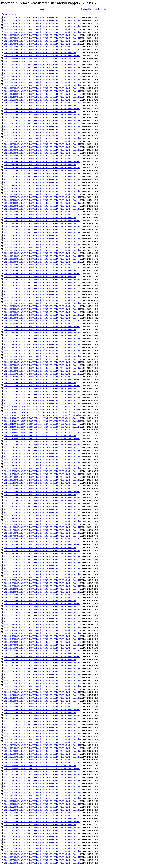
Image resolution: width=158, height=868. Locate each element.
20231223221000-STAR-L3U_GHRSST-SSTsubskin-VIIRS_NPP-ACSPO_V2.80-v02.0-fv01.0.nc (40, 801)
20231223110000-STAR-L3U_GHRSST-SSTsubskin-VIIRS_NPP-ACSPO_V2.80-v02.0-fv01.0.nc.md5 (42, 409)
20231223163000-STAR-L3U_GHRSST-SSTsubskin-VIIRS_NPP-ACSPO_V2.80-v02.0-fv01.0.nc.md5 (42, 604)
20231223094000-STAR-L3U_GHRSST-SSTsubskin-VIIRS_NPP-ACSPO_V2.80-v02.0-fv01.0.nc (40, 359)
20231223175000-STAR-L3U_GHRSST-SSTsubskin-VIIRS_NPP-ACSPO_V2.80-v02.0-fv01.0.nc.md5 (42, 651)
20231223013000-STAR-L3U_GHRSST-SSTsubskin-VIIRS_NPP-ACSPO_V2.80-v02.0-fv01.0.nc (40, 70)
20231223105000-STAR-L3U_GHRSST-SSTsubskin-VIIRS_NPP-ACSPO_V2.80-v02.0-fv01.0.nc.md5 (42, 403)
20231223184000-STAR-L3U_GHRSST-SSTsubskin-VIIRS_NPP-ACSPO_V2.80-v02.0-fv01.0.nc (40, 677)
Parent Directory (10, 14)
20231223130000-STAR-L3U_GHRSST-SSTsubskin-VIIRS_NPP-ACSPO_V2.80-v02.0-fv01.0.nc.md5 (42, 480)
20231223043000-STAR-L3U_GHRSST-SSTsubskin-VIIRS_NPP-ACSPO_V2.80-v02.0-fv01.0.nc (40, 176)
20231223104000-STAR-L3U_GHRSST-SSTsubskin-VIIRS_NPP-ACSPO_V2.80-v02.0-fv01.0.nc (40, 395)
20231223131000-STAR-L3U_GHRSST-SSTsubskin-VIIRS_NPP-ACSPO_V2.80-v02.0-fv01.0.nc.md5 (42, 486)
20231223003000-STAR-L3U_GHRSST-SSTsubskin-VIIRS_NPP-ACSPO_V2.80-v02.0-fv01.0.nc (40, 35)
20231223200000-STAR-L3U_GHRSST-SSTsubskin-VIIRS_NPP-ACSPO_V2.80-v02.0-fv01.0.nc (40, 724)
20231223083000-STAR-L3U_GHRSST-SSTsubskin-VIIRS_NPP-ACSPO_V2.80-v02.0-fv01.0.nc (40, 318)
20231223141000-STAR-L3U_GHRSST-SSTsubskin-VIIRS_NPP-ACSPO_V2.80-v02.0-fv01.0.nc (40, 518)
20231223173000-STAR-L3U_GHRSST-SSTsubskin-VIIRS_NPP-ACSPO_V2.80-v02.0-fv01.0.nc (40, 636)
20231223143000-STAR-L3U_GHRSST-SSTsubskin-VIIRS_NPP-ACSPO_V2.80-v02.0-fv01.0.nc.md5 (42, 533)
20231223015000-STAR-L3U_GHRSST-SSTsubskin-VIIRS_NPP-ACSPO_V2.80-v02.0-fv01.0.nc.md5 (42, 85)
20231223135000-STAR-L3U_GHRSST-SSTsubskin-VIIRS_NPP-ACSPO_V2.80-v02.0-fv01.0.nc (40, 506)
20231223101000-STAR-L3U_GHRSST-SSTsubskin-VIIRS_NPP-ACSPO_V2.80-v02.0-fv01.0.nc (40, 377)
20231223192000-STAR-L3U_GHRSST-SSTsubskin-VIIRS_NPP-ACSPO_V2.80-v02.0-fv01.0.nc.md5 (42, 704)
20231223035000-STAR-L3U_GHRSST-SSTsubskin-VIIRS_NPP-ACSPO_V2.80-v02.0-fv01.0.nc (40, 153)
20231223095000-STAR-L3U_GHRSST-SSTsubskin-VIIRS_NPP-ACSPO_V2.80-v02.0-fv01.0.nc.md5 (42, 368)
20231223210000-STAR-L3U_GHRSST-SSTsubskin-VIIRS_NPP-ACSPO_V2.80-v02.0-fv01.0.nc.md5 (42, 763)
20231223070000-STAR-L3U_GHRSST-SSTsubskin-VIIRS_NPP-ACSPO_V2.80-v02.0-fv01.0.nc (40, 265)
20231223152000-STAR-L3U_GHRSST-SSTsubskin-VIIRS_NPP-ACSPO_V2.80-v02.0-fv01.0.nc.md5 (42, 562)
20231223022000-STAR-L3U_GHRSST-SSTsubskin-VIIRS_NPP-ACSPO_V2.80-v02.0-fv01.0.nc (40, 100)
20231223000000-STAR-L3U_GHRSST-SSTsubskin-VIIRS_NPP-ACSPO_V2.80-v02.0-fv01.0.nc (40, 17)
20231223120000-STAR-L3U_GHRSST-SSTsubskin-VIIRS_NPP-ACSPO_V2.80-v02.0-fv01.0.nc (40, 442)
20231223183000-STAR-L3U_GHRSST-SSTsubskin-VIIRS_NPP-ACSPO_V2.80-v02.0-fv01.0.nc (40, 671)
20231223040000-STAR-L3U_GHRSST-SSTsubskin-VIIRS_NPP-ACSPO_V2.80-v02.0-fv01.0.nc (40, 159)
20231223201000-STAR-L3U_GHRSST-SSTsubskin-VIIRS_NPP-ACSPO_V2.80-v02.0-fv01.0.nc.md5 (42, 733)
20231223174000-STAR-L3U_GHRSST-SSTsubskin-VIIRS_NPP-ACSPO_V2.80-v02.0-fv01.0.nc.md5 (42, 645)
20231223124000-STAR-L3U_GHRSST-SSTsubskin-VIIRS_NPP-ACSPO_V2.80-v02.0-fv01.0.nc (40, 465)
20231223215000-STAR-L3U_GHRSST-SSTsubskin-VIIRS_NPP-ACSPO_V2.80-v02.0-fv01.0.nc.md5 (42, 792)
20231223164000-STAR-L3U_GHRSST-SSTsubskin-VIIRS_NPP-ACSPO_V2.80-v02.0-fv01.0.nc (40, 607)
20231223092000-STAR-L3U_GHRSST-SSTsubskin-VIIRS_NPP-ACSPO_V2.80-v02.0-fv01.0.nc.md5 (42, 350)
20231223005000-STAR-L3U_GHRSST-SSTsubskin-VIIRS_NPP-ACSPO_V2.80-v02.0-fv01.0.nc (40, 47)
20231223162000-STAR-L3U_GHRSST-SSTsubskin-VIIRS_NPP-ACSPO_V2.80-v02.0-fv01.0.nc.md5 (42, 598)
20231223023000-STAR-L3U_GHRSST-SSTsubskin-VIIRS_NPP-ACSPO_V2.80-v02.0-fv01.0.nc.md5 (42, 109)
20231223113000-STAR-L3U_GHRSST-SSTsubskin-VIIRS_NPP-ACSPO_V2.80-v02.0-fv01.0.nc (40, 424)
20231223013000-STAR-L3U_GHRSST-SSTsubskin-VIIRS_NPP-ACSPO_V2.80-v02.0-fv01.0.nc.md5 (42, 73)
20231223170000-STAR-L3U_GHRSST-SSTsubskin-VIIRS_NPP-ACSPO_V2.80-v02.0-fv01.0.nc (40, 618)
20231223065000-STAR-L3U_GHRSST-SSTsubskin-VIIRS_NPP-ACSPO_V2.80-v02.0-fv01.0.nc (40, 259)
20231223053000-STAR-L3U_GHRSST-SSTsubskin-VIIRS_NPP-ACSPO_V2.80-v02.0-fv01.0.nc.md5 (42, 215)
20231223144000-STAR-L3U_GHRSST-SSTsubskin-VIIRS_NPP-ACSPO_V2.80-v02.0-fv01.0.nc (40, 536)
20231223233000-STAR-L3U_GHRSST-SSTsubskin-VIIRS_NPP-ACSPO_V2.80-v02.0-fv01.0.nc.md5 (42, 851)
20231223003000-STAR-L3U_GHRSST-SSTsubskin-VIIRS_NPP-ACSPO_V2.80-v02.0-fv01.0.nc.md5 (42, 38)
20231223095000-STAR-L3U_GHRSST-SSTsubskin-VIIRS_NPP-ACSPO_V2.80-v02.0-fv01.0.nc (40, 365)
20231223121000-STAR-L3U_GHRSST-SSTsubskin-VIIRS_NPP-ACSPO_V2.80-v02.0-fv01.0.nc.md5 (42, 450)
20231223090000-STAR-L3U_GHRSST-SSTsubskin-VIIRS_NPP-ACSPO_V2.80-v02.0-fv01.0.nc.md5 (42, 339)
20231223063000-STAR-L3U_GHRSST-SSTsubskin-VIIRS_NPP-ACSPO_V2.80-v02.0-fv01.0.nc (40, 247)
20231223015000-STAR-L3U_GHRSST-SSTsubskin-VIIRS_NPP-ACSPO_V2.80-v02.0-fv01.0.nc (40, 82)
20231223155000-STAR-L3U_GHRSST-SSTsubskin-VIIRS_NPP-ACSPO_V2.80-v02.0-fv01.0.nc (40, 577)
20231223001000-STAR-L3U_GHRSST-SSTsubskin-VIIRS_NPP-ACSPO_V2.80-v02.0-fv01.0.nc (40, 23)
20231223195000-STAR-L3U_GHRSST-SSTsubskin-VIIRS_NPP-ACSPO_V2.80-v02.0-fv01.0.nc (40, 719)
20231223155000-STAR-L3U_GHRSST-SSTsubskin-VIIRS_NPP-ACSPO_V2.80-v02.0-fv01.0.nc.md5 (42, 580)
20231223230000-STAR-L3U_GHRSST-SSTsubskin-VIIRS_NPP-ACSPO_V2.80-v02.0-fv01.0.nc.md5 (42, 833)
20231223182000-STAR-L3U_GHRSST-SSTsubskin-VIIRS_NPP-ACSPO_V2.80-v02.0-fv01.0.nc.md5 (42, 669)
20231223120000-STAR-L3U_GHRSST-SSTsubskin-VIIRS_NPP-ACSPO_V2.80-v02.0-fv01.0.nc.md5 (42, 445)
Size (96, 9)
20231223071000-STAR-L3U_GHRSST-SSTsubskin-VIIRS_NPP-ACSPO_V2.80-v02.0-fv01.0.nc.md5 (42, 274)
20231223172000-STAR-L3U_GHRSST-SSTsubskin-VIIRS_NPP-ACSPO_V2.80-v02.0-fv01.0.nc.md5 (42, 633)
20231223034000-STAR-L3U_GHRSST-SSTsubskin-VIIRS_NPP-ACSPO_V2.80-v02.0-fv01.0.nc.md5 (42, 150)
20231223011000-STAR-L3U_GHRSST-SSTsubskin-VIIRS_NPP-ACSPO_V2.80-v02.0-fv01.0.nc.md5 (42, 62)
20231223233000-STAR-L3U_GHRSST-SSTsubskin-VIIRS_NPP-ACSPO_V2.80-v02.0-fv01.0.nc (40, 848)
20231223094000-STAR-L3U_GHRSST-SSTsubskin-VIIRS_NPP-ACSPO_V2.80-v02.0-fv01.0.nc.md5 (42, 362)
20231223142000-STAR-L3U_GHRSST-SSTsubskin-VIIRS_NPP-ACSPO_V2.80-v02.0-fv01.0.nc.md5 (42, 527)
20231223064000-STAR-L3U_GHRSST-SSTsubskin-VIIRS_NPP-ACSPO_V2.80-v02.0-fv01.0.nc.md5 (42, 256)
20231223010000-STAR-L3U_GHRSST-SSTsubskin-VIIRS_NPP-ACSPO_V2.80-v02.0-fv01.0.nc (40, 53)
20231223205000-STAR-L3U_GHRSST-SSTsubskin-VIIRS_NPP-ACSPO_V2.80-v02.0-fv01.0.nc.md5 (42, 757)
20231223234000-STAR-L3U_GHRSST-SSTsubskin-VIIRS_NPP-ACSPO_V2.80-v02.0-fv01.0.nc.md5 (42, 857)
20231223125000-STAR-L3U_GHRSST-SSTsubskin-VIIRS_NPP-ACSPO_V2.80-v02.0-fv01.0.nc (40, 471)
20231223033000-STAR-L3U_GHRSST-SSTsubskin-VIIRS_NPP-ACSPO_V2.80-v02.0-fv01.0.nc (40, 141)
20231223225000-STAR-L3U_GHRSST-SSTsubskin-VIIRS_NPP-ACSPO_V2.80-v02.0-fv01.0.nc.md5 (42, 828)
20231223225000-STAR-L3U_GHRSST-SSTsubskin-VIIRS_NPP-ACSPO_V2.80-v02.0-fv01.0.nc (40, 825)
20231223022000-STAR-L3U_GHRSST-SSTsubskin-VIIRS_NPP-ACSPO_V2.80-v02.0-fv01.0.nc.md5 (42, 103)
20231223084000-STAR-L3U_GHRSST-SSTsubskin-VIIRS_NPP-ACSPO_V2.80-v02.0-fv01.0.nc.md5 (42, 327)
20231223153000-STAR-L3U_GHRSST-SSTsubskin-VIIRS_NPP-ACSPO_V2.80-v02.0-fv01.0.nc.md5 (42, 568)
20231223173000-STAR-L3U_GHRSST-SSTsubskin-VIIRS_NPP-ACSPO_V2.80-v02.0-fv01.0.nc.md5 (42, 639)
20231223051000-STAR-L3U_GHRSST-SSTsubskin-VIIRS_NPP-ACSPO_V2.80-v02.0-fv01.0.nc (40, 200)
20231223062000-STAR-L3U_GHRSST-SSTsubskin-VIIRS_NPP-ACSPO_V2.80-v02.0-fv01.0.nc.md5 (42, 244)
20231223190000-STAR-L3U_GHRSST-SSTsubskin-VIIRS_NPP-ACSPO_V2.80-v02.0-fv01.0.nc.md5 (42, 692)
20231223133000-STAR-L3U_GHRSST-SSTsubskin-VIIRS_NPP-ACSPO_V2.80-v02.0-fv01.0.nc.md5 (42, 498)
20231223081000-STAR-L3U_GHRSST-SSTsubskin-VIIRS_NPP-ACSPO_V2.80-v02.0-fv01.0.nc (40, 306)
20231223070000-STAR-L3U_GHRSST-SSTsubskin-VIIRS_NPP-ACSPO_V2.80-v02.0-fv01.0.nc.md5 (42, 268)
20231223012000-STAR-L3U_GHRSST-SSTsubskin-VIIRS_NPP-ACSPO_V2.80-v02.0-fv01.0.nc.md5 (42, 67)
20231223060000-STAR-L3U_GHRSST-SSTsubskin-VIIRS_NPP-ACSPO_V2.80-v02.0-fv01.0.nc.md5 (42, 232)
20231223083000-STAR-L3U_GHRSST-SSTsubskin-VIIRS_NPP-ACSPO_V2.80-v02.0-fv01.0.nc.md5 (42, 321)
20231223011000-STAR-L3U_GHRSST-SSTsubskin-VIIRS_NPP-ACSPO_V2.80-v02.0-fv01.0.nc (40, 59)
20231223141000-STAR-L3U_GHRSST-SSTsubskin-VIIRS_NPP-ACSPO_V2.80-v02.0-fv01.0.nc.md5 (42, 521)
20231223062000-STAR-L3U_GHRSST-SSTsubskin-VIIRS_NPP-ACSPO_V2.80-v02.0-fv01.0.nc (40, 241)
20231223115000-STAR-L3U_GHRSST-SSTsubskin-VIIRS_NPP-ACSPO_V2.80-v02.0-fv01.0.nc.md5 (42, 439)
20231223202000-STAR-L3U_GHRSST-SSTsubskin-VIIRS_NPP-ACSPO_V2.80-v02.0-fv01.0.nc (40, 736)
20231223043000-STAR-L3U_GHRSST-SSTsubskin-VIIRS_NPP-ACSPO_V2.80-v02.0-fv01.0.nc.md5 (42, 179)
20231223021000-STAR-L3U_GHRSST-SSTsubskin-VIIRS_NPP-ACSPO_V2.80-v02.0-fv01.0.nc (40, 94)
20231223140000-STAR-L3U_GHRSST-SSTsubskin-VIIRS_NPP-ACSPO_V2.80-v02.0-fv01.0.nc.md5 (42, 515)
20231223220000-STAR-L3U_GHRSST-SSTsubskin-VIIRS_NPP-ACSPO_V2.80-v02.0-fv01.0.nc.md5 (42, 798)
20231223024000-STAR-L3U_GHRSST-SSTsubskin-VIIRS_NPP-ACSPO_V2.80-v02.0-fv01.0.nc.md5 (42, 115)
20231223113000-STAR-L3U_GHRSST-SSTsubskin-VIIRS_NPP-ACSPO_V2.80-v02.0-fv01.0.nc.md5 (42, 427)
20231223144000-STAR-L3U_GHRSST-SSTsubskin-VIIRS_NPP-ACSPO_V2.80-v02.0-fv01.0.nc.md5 (42, 539)
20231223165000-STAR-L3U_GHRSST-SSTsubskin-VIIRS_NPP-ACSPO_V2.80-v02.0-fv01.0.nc (40, 613)
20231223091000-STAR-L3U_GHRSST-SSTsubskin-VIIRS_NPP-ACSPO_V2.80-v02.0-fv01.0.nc (40, 341)
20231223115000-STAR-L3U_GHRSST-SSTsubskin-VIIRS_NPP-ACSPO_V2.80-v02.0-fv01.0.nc (40, 436)
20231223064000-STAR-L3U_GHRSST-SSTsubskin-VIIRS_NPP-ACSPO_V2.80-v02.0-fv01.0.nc (40, 253)
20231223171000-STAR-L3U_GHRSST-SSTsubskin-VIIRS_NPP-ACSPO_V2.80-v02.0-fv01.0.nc (40, 624)
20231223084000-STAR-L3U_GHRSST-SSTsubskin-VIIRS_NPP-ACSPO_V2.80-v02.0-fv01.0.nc (40, 324)
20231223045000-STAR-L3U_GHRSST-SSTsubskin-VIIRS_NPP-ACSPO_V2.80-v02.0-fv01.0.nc (40, 188)
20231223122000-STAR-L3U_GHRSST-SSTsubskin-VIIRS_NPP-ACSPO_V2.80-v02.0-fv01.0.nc (40, 453)
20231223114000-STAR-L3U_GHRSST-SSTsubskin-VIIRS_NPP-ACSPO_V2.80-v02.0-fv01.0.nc (40, 430)
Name (42, 9)
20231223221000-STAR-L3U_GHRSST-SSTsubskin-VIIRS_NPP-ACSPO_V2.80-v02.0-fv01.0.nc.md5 (42, 804)
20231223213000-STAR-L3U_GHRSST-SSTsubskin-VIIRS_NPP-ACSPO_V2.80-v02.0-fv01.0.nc (40, 778)
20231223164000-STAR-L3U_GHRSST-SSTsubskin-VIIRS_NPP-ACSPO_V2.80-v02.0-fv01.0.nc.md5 (42, 610)
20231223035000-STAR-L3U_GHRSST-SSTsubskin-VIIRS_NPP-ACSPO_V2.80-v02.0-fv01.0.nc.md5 (42, 156)
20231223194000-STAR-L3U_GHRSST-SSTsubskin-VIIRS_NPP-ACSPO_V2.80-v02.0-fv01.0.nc (40, 713)
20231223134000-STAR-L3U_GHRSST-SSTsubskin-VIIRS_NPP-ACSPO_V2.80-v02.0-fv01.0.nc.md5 (42, 504)
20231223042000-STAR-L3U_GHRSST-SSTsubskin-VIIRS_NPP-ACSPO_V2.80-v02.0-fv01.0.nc (40, 171)
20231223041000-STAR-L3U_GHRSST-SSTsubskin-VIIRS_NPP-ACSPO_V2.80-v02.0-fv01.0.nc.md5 (42, 168)
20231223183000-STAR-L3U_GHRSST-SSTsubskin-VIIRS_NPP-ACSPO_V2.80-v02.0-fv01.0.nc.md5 (42, 674)
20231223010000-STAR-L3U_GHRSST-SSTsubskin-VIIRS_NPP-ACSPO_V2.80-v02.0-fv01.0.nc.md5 (42, 56)
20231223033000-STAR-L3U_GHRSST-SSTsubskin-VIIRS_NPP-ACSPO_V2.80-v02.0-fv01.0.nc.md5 (42, 144)
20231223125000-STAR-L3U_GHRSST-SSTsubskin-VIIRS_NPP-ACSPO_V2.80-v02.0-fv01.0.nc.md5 (42, 474)
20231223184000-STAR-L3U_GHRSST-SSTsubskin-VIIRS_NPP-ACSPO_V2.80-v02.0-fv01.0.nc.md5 (42, 680)
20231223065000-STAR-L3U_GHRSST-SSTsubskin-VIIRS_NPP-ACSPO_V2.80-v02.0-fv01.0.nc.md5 (42, 262)
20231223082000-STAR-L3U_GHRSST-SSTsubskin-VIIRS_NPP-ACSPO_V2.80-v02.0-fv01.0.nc (40, 312)
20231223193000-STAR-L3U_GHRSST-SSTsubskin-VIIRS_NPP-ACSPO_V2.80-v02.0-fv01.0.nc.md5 (42, 710)
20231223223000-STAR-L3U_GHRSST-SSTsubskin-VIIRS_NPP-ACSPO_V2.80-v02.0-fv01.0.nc (40, 813)
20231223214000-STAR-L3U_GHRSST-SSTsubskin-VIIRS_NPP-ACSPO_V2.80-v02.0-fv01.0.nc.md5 (42, 786)
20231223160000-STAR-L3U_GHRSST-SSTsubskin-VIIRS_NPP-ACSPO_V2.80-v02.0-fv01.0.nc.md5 (42, 586)
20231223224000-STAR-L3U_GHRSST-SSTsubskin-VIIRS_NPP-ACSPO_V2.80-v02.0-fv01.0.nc (40, 819)
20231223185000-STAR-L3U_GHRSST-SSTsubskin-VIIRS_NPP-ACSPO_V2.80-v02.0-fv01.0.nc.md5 (42, 686)
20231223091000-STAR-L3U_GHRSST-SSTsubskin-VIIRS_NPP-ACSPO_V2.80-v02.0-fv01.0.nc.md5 (42, 344)
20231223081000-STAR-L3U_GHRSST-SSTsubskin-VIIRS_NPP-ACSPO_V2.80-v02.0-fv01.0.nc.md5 (42, 309)
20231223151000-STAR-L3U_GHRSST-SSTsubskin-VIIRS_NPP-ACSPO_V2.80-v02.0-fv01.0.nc (40, 554)
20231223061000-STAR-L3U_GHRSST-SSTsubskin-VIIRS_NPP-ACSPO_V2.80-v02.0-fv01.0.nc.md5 (42, 238)
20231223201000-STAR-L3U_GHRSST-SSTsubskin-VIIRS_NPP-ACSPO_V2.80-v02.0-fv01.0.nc (40, 730)
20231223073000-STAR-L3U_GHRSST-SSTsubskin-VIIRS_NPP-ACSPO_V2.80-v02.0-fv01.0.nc (40, 283)
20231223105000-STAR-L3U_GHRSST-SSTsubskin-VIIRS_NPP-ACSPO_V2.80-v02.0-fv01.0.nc (40, 400)
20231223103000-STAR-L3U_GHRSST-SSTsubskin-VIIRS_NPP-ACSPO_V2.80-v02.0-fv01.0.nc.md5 (42, 392)
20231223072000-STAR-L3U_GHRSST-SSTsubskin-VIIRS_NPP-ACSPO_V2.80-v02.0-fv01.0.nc (40, 277)
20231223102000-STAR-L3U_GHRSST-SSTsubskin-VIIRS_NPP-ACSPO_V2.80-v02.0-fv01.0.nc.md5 (42, 386)
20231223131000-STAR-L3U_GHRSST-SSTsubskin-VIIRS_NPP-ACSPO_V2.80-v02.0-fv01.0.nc (40, 483)
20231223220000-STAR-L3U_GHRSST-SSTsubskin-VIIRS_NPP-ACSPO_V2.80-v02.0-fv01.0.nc (40, 795)
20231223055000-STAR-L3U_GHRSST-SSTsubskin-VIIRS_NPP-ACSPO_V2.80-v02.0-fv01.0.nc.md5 (42, 227)
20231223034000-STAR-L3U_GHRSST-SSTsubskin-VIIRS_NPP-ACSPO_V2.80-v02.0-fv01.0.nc (40, 147)
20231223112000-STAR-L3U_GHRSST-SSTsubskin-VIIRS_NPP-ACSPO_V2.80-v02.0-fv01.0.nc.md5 (42, 421)
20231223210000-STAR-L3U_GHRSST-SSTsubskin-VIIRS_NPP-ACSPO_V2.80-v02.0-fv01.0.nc (40, 760)
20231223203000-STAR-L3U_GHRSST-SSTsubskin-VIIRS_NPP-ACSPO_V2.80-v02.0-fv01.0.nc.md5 (42, 745)
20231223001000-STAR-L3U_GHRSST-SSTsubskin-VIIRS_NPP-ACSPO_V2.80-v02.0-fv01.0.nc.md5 (42, 26)
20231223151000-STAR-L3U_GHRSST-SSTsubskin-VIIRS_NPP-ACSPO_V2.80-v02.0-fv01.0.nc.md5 (42, 557)
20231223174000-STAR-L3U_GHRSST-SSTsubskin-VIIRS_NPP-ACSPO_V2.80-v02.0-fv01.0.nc (40, 642)
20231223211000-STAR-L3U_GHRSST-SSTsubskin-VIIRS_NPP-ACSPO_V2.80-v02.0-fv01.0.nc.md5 (42, 769)
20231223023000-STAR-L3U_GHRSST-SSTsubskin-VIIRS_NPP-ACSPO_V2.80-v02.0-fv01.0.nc (40, 106)
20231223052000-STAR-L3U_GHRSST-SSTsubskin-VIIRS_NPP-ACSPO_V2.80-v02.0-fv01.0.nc (40, 206)
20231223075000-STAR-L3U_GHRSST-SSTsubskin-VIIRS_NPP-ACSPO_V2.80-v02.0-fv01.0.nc (40, 294)
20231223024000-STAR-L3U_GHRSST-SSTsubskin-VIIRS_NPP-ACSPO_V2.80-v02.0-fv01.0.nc (40, 112)
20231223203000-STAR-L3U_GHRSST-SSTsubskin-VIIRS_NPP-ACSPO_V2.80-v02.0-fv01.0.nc (40, 742)
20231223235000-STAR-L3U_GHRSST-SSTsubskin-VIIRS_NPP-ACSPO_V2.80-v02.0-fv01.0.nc (40, 860)
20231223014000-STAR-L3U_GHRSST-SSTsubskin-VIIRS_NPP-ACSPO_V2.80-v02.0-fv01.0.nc (40, 76)
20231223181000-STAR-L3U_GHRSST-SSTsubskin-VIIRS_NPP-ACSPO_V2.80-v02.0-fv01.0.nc (40, 660)
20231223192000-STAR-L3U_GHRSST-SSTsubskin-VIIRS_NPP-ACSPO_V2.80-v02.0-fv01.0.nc (40, 701)
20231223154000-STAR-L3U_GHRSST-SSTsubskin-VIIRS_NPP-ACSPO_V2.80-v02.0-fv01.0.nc (40, 571)
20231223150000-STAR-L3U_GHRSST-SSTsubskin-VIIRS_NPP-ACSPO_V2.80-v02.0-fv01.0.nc (40, 548)
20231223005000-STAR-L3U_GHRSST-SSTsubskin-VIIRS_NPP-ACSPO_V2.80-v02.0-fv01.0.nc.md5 (42, 50)
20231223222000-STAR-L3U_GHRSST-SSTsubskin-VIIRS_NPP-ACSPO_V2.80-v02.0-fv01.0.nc (40, 807)
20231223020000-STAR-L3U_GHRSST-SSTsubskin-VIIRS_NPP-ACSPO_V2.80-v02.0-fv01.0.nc (40, 88)
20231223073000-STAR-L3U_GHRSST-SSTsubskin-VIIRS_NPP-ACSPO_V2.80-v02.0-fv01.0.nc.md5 (42, 285)
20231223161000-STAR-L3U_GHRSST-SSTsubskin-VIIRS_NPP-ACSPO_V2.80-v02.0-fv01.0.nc (40, 589)
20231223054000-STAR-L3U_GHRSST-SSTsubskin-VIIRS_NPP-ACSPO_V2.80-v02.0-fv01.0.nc (40, 218)
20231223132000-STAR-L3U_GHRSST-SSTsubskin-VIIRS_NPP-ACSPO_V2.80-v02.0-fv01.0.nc (40, 489)
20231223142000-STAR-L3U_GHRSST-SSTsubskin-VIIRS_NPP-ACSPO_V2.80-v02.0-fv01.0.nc (40, 524)
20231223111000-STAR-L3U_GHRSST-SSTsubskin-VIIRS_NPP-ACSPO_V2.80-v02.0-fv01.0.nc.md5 (42, 415)
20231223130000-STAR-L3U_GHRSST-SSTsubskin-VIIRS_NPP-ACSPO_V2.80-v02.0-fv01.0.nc (40, 477)
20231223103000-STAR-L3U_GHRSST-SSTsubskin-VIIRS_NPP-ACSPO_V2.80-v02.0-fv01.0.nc (40, 389)
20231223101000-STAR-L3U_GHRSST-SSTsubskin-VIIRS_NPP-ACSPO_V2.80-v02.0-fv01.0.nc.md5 (42, 380)
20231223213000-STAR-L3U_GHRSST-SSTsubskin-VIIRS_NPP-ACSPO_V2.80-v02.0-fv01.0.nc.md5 (42, 780)
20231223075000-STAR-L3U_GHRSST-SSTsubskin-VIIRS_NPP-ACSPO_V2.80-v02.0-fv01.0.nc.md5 (42, 297)
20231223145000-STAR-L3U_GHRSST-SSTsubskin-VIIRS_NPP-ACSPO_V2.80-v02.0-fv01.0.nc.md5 (42, 545)
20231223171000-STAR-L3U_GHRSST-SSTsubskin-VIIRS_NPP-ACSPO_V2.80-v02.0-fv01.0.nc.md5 (42, 627)
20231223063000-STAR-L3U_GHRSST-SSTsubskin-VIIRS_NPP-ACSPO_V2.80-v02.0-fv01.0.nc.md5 (42, 250)
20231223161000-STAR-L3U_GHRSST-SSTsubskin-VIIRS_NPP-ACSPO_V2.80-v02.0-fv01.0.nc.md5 (42, 592)
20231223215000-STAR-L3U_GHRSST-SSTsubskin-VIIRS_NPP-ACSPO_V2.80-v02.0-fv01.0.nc (40, 789)
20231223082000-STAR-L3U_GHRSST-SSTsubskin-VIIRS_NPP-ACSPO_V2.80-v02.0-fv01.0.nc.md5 (42, 315)
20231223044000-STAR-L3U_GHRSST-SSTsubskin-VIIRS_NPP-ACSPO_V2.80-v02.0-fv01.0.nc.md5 (42, 185)
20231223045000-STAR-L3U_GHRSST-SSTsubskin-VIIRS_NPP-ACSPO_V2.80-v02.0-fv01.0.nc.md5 (42, 191)
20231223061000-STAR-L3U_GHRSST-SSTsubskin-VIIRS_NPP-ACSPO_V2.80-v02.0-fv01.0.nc (40, 235)
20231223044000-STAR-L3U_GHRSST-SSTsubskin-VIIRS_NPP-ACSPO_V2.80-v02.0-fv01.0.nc (40, 182)
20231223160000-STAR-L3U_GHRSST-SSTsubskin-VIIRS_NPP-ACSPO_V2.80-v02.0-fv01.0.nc (40, 583)
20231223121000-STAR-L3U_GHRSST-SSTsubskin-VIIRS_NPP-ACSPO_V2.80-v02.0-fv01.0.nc (40, 448)
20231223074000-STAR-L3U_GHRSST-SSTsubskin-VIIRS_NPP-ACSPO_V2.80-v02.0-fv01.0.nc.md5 (42, 291)
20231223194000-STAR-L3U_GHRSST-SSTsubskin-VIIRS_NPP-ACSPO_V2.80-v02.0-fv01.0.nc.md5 (42, 716)
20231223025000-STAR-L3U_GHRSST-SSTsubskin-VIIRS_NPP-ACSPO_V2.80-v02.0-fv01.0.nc (40, 118)
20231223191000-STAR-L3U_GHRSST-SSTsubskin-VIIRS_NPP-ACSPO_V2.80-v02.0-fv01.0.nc (40, 695)
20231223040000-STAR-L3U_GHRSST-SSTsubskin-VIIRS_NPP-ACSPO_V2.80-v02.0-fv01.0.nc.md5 (42, 162)
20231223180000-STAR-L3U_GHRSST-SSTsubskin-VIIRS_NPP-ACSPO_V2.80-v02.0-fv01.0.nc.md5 (42, 657)
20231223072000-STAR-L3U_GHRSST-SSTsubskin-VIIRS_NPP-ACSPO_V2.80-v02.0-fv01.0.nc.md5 (42, 280)
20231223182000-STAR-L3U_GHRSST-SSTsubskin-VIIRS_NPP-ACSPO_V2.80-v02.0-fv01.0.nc (40, 666)
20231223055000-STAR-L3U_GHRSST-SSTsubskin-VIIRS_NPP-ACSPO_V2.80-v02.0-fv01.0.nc (40, 224)
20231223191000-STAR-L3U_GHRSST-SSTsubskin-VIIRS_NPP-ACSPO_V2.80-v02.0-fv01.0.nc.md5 (42, 698)
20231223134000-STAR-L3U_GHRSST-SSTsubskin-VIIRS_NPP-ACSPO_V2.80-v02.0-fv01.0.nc (40, 501)
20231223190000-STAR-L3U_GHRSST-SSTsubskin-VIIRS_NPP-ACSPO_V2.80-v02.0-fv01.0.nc (40, 689)
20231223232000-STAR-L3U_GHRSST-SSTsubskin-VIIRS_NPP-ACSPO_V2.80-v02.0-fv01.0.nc (40, 842)
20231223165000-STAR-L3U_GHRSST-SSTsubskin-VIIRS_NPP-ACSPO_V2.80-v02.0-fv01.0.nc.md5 (42, 615)
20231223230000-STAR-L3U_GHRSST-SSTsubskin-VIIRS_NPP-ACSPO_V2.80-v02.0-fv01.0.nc (40, 831)
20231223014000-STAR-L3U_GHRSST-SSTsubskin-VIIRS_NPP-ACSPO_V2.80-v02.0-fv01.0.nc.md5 (42, 79)
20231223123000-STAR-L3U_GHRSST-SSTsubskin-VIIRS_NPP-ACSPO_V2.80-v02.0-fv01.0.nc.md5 (42, 462)
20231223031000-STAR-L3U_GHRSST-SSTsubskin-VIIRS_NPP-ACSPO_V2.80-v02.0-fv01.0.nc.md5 (42, 132)
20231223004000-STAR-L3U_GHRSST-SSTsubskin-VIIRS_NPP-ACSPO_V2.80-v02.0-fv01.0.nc (40, 41)
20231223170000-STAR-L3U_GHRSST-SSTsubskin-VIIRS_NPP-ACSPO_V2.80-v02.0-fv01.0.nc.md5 (42, 621)
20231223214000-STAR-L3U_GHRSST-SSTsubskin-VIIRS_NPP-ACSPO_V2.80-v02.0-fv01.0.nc (40, 783)
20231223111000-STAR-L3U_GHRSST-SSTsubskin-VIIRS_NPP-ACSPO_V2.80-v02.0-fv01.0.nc (40, 412)
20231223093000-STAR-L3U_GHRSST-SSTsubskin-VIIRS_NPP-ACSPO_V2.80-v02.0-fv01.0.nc (40, 353)
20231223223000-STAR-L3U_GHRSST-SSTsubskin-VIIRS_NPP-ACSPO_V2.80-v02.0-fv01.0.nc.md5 (42, 816)
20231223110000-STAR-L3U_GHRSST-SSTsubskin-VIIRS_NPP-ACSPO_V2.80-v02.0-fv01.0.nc (40, 406)
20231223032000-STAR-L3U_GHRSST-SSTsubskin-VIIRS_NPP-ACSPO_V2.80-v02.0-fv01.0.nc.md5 (42, 138)
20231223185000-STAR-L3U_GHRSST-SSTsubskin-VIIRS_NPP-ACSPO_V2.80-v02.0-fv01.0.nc (40, 683)
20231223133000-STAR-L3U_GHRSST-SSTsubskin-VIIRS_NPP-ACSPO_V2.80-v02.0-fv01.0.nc (40, 495)
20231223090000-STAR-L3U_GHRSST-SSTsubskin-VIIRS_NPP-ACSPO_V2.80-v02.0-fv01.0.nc (40, 336)
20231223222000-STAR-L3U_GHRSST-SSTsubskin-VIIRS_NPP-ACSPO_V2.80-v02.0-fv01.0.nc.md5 (42, 810)
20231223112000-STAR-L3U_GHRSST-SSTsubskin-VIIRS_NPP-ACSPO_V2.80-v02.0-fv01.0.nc (40, 418)
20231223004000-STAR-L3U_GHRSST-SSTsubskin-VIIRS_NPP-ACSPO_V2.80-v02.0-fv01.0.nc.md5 (42, 44)
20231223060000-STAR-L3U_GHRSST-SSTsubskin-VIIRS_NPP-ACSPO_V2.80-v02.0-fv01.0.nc (40, 230)
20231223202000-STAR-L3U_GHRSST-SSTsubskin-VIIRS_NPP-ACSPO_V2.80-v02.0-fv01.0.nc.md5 (42, 739)
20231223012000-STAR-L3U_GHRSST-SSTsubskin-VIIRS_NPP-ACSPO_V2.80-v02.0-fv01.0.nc (40, 65)
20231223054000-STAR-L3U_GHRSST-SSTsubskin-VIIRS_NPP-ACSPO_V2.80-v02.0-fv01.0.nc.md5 (42, 221)
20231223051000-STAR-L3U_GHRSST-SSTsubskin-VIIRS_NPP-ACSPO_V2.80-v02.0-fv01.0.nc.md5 (42, 203)
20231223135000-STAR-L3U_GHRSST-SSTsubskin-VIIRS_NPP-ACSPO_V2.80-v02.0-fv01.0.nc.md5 (42, 509)
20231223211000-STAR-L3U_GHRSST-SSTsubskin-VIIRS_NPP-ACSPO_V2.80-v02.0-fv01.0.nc (40, 766)
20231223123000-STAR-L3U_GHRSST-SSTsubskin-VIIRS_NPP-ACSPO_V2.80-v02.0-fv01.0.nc (40, 459)
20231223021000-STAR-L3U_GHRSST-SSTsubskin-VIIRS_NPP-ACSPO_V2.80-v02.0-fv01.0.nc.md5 (42, 97)
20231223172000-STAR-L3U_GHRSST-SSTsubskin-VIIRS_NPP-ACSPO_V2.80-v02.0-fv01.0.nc (40, 630)
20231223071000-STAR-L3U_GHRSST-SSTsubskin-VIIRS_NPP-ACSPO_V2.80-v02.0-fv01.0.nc (40, 271)
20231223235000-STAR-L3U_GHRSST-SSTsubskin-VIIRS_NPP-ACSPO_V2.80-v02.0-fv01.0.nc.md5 (42, 863)
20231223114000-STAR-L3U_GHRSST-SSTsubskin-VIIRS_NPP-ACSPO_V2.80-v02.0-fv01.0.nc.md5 (42, 433)
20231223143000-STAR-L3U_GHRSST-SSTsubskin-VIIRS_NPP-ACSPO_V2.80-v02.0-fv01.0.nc (40, 530)
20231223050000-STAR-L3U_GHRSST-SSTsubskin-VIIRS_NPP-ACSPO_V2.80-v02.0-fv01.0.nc (40, 194)
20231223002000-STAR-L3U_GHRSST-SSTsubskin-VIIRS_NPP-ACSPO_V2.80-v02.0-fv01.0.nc (40, 29)
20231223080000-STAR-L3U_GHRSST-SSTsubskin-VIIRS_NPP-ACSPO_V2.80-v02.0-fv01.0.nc (40, 300)
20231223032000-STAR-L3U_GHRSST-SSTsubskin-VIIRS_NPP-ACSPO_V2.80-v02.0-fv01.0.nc (40, 135)
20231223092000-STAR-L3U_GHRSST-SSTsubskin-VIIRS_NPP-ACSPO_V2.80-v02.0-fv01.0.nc (40, 347)
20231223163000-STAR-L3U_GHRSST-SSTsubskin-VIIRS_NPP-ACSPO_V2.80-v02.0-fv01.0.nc (40, 601)
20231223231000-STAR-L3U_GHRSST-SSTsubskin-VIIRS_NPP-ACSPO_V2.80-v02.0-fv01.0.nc (40, 836)
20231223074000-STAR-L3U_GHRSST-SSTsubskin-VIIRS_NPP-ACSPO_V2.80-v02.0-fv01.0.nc (40, 288)
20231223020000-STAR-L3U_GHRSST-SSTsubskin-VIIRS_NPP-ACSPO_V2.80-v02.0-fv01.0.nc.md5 (42, 91)
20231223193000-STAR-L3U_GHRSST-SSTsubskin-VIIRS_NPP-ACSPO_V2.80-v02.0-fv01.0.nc (40, 707)
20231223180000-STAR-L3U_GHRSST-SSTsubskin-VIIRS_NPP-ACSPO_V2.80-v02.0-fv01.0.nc (40, 654)
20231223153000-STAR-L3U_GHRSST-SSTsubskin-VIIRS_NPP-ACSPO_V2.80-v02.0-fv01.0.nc (40, 565)
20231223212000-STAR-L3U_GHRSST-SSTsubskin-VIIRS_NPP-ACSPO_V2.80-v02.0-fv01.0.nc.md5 (42, 775)
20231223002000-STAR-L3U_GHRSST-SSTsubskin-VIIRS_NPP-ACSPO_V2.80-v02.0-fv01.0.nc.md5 (42, 32)
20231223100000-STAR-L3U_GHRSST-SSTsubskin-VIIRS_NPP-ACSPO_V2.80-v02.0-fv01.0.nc (40, 371)
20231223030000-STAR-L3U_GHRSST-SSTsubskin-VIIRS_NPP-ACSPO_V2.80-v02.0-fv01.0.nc (40, 123)
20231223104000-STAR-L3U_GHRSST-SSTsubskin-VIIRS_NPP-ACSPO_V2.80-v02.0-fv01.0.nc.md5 (42, 397)
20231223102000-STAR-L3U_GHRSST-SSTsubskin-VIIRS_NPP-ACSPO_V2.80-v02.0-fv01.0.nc (40, 383)
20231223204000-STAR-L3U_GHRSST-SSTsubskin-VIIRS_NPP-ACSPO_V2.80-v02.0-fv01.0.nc (40, 748)
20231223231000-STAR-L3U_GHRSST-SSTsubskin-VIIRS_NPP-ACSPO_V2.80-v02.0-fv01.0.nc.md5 (42, 839)
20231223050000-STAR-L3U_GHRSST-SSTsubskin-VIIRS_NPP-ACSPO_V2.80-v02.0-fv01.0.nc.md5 (42, 197)
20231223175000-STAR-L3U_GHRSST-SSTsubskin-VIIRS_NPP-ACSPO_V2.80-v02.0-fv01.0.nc (40, 648)
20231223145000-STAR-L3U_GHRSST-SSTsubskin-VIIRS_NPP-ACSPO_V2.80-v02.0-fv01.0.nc (40, 542)
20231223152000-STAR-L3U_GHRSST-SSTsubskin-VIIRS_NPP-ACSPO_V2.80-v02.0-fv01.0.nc (40, 559)
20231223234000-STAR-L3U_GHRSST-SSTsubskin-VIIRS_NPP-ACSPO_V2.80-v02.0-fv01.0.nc (40, 854)
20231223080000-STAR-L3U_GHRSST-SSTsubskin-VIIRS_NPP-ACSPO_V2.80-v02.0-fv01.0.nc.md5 (42, 303)
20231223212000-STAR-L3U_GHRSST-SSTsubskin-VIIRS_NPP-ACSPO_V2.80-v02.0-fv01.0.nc (40, 772)
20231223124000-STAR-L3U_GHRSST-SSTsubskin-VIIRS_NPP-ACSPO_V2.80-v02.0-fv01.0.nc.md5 (42, 468)
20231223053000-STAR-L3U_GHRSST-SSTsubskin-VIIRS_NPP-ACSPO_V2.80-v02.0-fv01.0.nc (40, 212)
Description (103, 9)
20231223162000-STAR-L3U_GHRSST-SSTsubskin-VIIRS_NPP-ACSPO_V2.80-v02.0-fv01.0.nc (40, 595)
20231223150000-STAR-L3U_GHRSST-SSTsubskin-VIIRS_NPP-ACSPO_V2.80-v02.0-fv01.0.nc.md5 (42, 551)
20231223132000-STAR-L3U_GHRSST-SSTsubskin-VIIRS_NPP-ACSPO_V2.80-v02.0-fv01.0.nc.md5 (42, 492)
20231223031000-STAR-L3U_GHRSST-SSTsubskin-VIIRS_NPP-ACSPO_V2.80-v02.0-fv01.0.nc (40, 129)
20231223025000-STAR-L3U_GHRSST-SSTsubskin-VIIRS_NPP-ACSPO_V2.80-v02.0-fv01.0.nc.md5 (42, 121)
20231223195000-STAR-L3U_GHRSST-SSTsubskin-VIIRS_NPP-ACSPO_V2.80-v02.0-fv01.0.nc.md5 (42, 722)
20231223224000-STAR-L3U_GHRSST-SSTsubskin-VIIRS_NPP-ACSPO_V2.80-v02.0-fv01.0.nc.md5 (42, 822)
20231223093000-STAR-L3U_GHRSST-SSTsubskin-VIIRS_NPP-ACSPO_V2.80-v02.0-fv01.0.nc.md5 (42, 356)
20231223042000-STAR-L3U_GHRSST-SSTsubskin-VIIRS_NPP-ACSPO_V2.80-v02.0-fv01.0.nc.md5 (42, 174)
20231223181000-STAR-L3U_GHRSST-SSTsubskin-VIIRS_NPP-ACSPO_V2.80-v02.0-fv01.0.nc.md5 (42, 663)
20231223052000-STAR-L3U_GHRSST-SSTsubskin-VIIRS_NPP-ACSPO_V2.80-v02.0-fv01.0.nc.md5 (42, 209)
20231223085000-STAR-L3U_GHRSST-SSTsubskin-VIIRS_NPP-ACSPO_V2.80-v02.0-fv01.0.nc (40, 330)
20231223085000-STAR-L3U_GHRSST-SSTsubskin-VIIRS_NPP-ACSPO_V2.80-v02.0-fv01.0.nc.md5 (42, 333)
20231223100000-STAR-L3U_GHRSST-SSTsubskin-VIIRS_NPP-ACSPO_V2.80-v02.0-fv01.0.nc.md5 (42, 374)
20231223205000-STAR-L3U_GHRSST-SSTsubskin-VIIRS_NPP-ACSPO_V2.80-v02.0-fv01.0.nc (40, 754)
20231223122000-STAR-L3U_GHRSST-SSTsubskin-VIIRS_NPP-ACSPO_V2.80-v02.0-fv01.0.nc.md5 (42, 456)
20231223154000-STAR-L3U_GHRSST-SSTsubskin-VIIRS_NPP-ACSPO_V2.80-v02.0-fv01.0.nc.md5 (42, 574)
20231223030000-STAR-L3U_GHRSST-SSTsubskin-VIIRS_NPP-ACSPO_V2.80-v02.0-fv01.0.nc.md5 (42, 126)
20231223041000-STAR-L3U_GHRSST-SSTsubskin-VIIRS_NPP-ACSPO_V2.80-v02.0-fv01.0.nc (40, 165)
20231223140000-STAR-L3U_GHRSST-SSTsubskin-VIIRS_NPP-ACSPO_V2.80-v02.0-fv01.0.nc (40, 512)
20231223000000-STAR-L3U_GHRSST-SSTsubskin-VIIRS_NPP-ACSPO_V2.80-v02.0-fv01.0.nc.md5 (42, 20)
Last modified (87, 9)
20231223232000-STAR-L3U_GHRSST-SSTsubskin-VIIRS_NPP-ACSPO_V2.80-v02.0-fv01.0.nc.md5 (42, 845)
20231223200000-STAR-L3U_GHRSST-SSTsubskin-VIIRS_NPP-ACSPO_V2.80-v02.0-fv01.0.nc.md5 (42, 727)
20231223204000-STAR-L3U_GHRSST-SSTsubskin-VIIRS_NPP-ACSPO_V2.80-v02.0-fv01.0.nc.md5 (42, 751)
